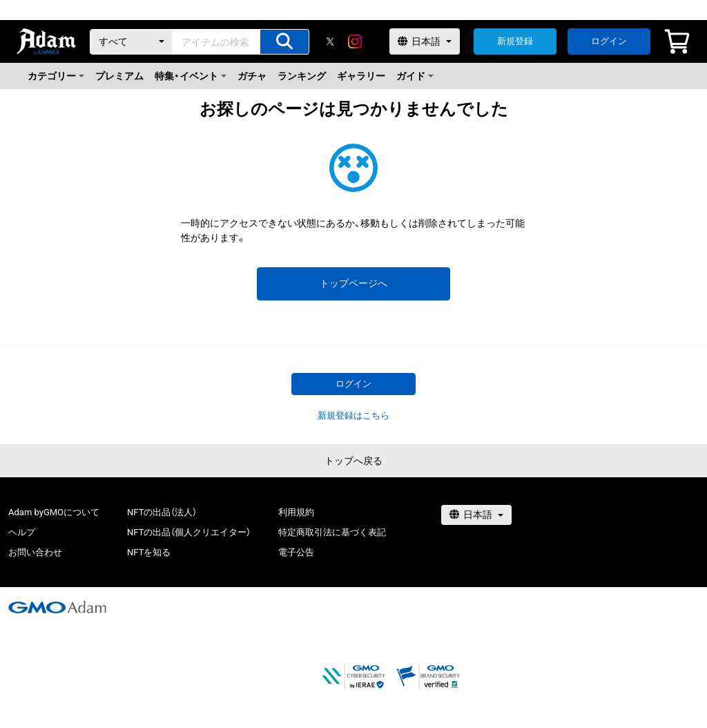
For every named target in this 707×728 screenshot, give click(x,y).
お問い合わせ (35, 552)
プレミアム (119, 76)
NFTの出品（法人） (162, 512)
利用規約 (296, 512)
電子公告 (296, 552)
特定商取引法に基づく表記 (332, 532)
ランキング (302, 76)
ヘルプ (22, 532)
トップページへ (353, 283)
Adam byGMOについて (54, 512)
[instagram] (355, 41)
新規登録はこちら (353, 415)
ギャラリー (361, 76)
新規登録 (515, 41)
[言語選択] (425, 41)
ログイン (609, 41)
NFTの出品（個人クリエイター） (189, 532)
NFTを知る (149, 552)
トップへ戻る (353, 461)
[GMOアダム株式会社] (57, 607)
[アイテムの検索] (284, 42)
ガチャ (252, 76)
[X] (330, 41)
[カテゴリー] (131, 42)
